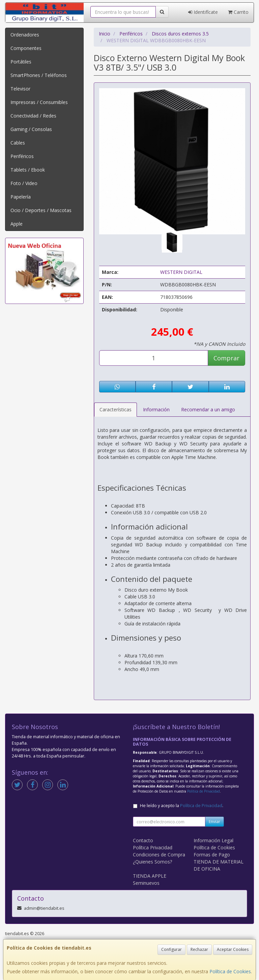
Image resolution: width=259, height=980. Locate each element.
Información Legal (213, 840)
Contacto (143, 840)
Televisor (20, 89)
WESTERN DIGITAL (181, 272)
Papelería (21, 197)
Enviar (214, 821)
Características (116, 409)
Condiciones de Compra (159, 855)
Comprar (226, 358)
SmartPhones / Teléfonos (39, 75)
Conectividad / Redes (33, 116)
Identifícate (203, 12)
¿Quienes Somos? (152, 862)
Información (156, 409)
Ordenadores (25, 35)
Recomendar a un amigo (208, 409)
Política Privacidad (153, 847)
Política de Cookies (230, 971)
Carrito (238, 12)
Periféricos (22, 156)
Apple (17, 224)
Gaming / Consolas (31, 129)
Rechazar (199, 949)
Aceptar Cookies (233, 949)
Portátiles (21, 62)
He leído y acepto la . (182, 806)
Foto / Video (24, 183)
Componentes (26, 48)
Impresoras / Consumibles (39, 102)
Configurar (171, 949)
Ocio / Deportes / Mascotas (41, 210)
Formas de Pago (212, 855)
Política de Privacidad (204, 791)
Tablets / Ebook (28, 170)
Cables (18, 143)
